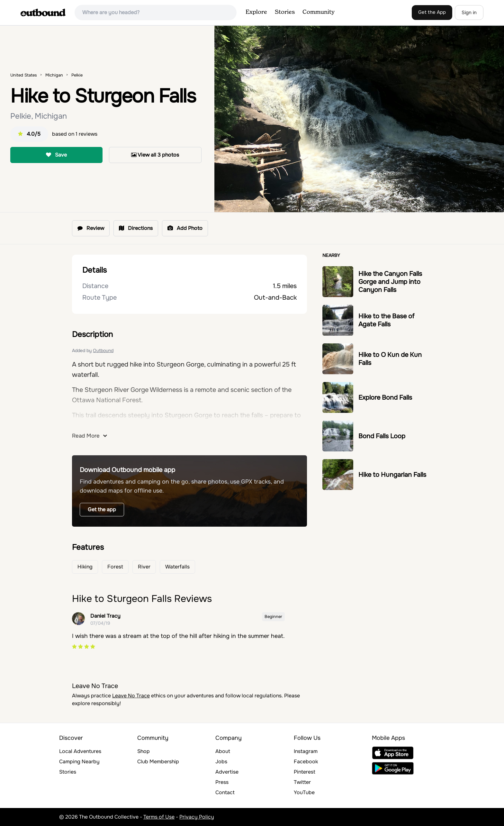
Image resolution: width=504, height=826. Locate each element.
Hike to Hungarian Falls (392, 475)
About (223, 751)
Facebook (306, 762)
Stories (285, 12)
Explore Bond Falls (385, 398)
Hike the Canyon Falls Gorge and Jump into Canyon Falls (390, 282)
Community (319, 12)
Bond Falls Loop (382, 436)
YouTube (304, 792)
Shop (144, 751)
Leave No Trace (131, 696)
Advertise (227, 772)
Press (222, 782)
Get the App (432, 12)
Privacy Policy (197, 817)
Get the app (102, 509)
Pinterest (305, 772)
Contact (225, 792)
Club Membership (158, 762)
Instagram (306, 751)
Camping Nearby (79, 762)
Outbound (103, 350)
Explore (256, 12)
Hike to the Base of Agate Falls (386, 320)
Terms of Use (159, 817)
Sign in (469, 13)
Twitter (302, 782)
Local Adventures (80, 751)
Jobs (221, 762)
